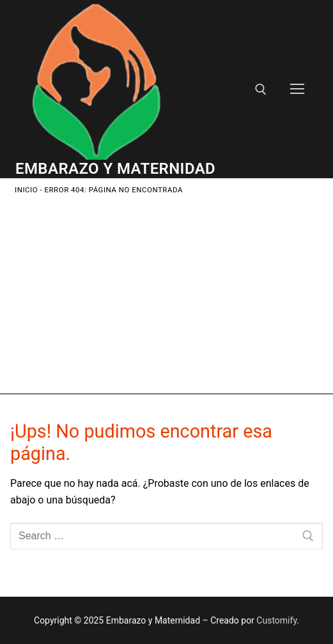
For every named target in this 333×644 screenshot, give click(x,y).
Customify (276, 620)
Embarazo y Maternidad (115, 169)
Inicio (26, 190)
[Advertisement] (166, 292)
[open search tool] (261, 89)
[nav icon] (297, 89)
